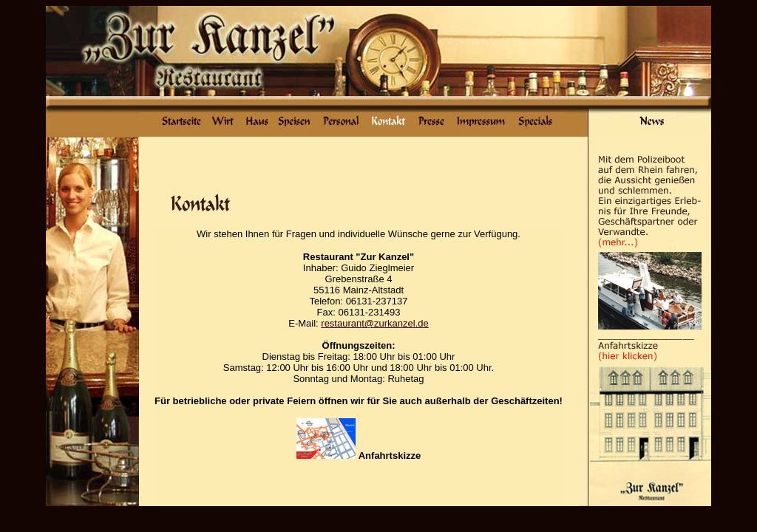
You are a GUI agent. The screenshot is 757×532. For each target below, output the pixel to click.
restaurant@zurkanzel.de (374, 323)
